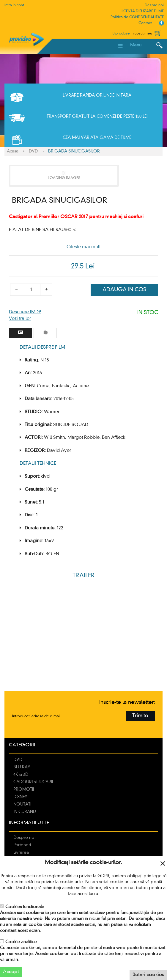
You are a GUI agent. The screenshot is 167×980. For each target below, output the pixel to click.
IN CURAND (25, 812)
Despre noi (154, 5)
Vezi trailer (20, 319)
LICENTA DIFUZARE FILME (142, 11)
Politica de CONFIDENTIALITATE (137, 17)
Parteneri (22, 845)
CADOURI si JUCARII (33, 782)
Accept (11, 972)
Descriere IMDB (25, 312)
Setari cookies (148, 975)
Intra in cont (14, 5)
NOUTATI (22, 804)
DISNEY (20, 797)
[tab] (21, 333)
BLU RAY (22, 767)
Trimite (140, 716)
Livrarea (21, 852)
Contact (145, 23)
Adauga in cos (124, 290)
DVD (33, 151)
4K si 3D (21, 775)
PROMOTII (24, 789)
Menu (136, 45)
